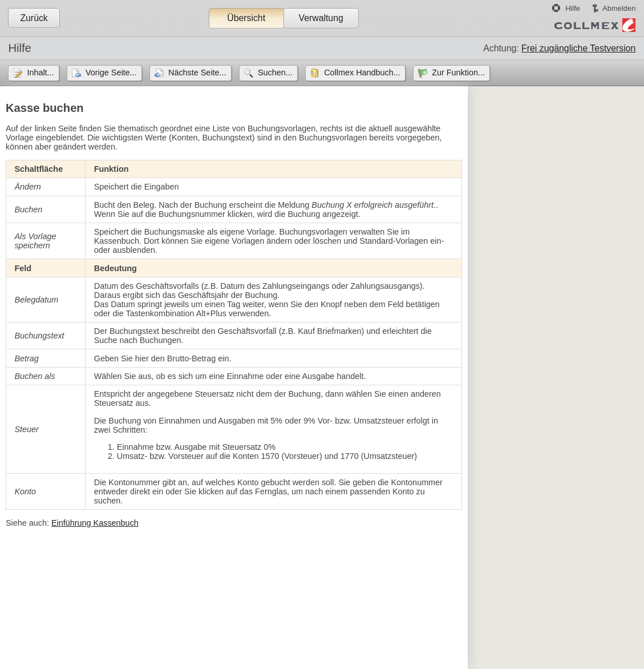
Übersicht (246, 18)
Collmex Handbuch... (362, 72)
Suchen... (275, 72)
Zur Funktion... (458, 72)
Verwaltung (321, 18)
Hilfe (573, 8)
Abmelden (619, 8)
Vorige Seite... (111, 72)
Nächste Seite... (197, 72)
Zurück (34, 18)
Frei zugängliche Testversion (578, 48)
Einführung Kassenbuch (95, 523)
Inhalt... (40, 72)
